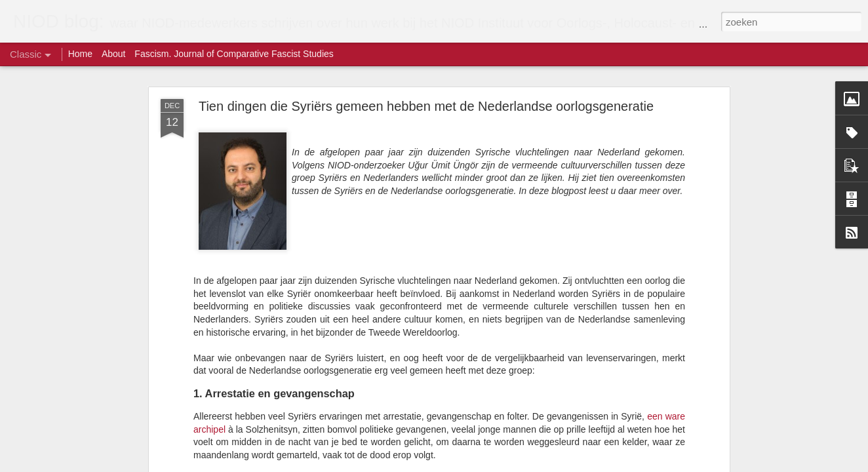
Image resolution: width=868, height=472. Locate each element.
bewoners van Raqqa (432, 345)
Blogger (479, 465)
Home (80, 54)
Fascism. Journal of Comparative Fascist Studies (234, 54)
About (114, 54)
